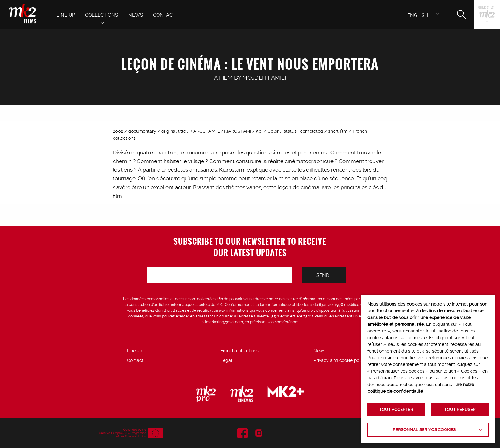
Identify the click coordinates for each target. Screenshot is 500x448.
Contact (135, 360)
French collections (239, 351)
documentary (142, 131)
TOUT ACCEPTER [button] (396, 410)
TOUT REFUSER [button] (460, 410)
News (319, 351)
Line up (135, 351)
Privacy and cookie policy (340, 360)
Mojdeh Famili (264, 78)
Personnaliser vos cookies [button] (424, 430)
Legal (226, 360)
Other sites (486, 8)
